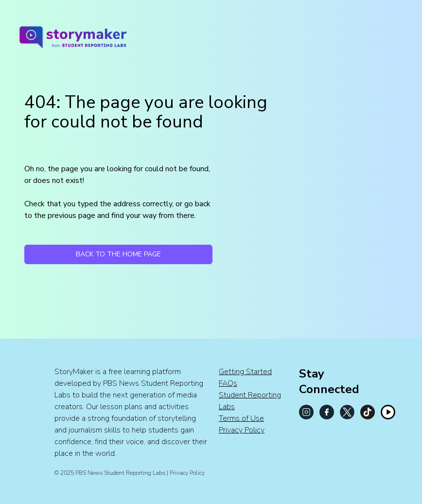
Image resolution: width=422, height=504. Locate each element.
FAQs (228, 383)
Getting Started (245, 372)
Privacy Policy (242, 430)
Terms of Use (241, 418)
